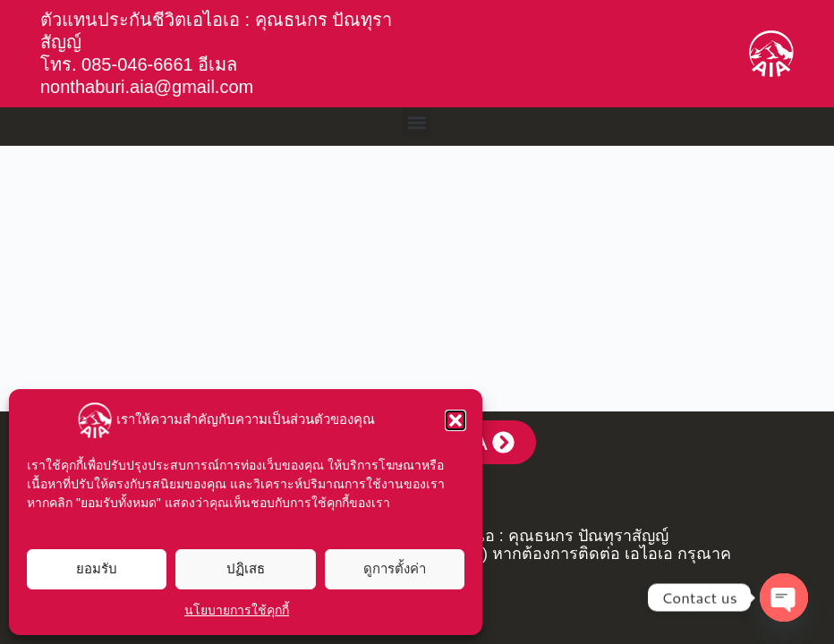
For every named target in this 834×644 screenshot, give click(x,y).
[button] (455, 420)
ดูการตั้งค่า (395, 568)
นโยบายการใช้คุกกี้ (237, 610)
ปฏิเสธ (246, 568)
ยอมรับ (97, 568)
